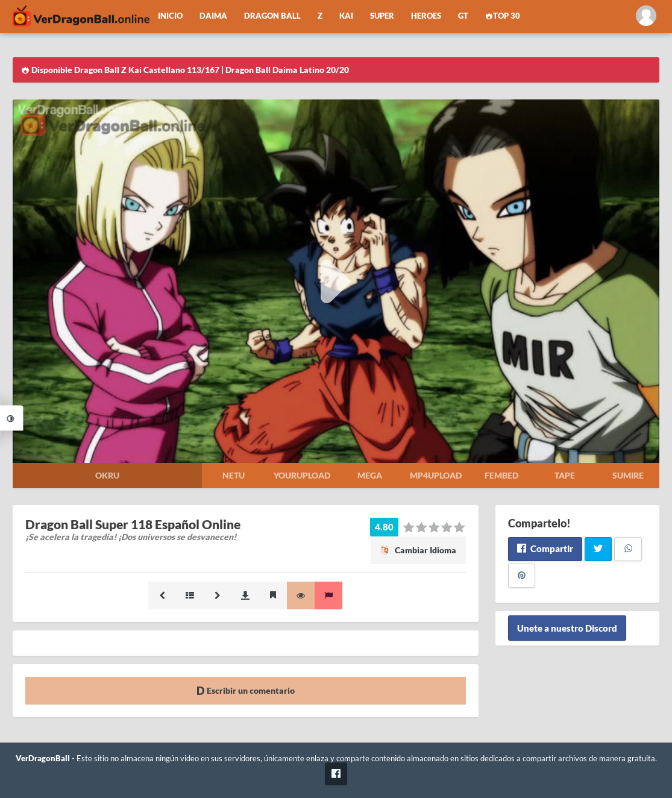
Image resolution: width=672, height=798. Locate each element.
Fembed (501, 475)
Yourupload (302, 475)
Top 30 (503, 16)
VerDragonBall (43, 759)
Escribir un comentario (246, 690)
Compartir (545, 548)
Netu (234, 475)
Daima (213, 16)
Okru (107, 475)
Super (382, 16)
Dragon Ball (272, 16)
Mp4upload (436, 475)
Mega (370, 475)
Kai (346, 16)
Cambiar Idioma (418, 550)
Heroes (426, 16)
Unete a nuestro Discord (567, 628)
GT (463, 16)
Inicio (170, 16)
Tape (565, 475)
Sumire (628, 475)
